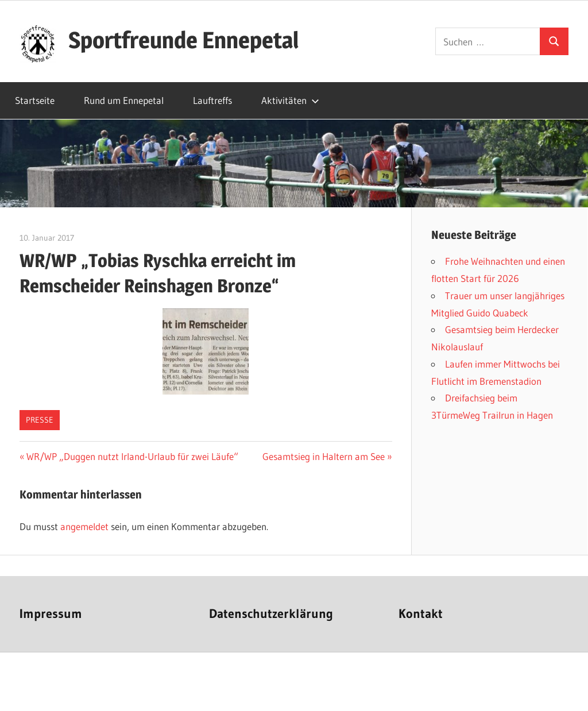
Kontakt (421, 614)
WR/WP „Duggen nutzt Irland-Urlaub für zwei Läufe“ (132, 456)
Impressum (51, 614)
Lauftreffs (212, 100)
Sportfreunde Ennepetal (183, 40)
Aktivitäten (290, 100)
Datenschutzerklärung (271, 614)
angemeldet (84, 526)
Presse (40, 420)
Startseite (35, 100)
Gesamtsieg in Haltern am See (324, 456)
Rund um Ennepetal (124, 100)
